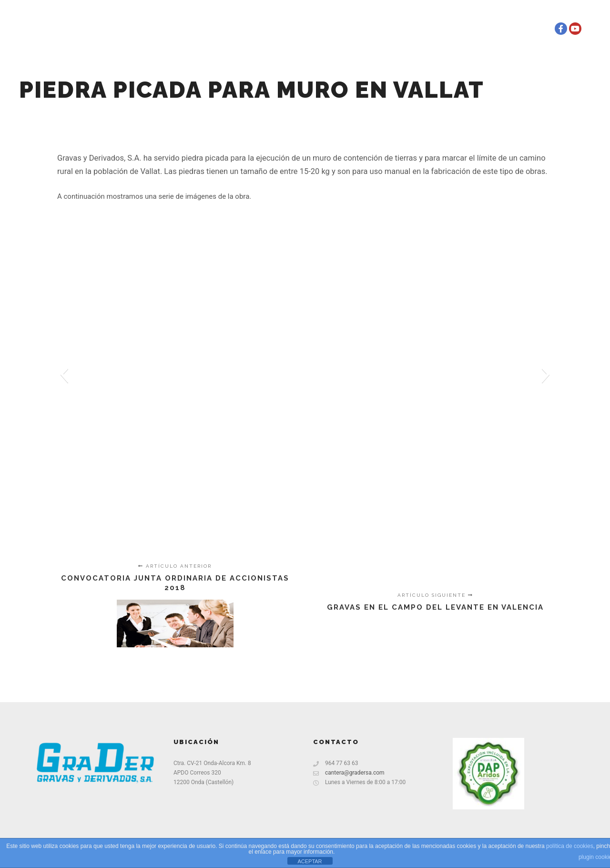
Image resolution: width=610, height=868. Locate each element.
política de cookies (570, 846)
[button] (64, 374)
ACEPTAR (310, 861)
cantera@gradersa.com (349, 773)
